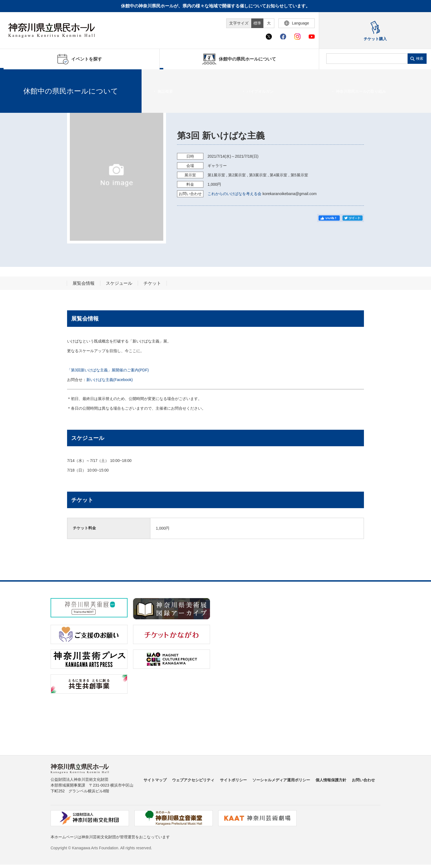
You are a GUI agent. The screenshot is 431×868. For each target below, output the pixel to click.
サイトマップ (155, 780)
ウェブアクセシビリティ (193, 780)
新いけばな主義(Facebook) (110, 380)
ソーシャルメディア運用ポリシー (281, 780)
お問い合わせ (363, 780)
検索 (420, 58)
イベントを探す (34, 76)
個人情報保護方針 (331, 780)
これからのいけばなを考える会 (234, 194)
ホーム (13, 76)
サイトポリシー (233, 780)
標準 (257, 23)
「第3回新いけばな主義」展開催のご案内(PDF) (108, 370)
